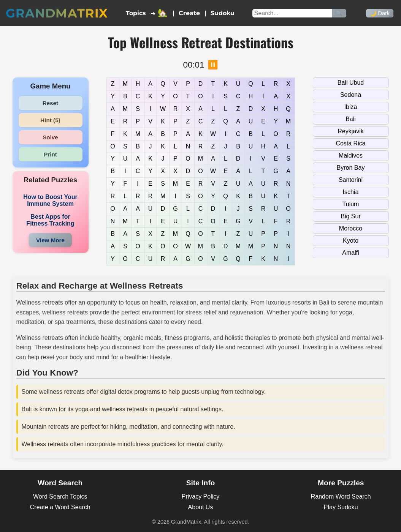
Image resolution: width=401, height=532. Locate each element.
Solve (50, 137)
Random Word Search (341, 496)
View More (50, 240)
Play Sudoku (341, 507)
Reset (50, 103)
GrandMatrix (57, 13)
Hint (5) (50, 120)
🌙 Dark (380, 13)
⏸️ (213, 65)
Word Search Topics (60, 496)
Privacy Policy (201, 496)
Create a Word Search (60, 507)
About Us (201, 507)
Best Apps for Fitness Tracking (50, 220)
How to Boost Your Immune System (50, 200)
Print (50, 154)
